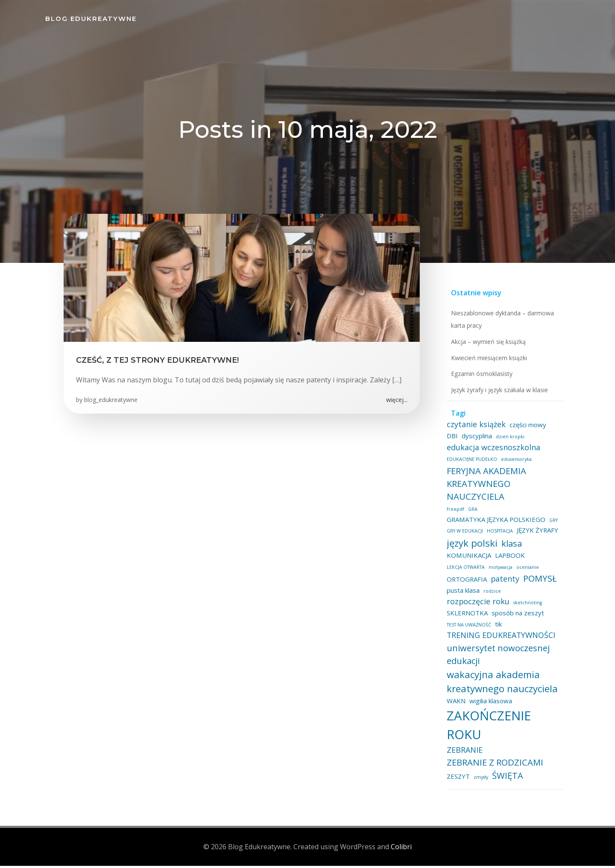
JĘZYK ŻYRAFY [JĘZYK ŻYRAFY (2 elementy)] (536, 534)
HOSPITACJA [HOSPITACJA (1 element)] (499, 535)
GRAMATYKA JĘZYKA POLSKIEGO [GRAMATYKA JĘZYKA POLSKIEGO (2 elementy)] (495, 523)
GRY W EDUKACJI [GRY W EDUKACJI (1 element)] (464, 535)
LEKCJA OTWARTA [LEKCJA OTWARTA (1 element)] (464, 571)
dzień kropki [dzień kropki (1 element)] (494, 440)
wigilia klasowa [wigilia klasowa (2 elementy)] (489, 705)
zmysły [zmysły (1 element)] (480, 781)
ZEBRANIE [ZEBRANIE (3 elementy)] (463, 753)
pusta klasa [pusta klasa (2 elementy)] (462, 594)
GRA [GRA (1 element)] (471, 513)
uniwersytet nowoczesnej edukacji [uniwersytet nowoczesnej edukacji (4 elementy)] (497, 658)
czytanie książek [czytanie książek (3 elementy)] (475, 428)
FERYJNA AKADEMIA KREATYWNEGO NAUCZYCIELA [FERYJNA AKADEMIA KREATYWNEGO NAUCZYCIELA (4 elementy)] (485, 487)
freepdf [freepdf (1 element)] (454, 513)
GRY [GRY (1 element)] (552, 524)
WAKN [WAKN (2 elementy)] (455, 705)
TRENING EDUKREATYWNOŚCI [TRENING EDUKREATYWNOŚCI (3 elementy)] (500, 639)
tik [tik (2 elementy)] (497, 627)
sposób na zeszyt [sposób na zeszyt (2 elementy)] (517, 617)
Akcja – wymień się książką (487, 345)
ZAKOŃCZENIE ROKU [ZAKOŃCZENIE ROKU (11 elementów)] (488, 728)
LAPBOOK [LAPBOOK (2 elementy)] (509, 559)
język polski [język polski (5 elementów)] (471, 546)
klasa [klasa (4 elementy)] (510, 547)
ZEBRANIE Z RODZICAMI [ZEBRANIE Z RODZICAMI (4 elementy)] (494, 766)
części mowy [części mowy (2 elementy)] (527, 428)
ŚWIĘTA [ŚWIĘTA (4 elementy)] (506, 779)
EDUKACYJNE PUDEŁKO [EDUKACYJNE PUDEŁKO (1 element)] (471, 463)
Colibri (401, 849)
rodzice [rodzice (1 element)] (491, 594)
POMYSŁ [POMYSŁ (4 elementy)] (539, 582)
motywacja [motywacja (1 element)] (499, 571)
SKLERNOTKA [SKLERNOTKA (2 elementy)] (466, 617)
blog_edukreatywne (111, 402)
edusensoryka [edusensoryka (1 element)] (515, 463)
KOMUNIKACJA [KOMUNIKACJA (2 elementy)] (468, 559)
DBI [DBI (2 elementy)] (554, 428)
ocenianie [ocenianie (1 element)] (526, 571)
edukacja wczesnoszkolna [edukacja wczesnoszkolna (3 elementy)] (492, 451)
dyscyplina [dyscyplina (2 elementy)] (461, 439)
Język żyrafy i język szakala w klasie (498, 394)
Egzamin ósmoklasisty (480, 377)
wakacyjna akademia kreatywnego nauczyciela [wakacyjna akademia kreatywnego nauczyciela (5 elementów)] (501, 685)
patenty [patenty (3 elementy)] (504, 583)
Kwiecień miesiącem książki (488, 361)
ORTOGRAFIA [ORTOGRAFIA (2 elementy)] (466, 583)
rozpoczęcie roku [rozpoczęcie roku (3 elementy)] (477, 605)
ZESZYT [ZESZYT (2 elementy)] (457, 780)
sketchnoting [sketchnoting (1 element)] (526, 606)
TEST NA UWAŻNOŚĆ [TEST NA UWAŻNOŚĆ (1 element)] (468, 628)
